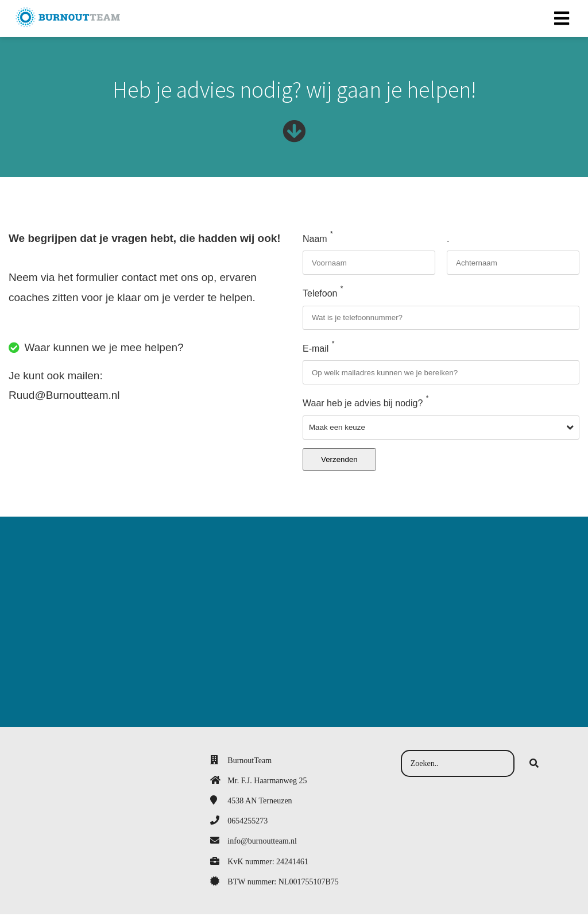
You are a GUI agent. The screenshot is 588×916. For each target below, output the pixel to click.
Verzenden (339, 461)
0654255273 (247, 823)
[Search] (534, 765)
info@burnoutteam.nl (262, 843)
